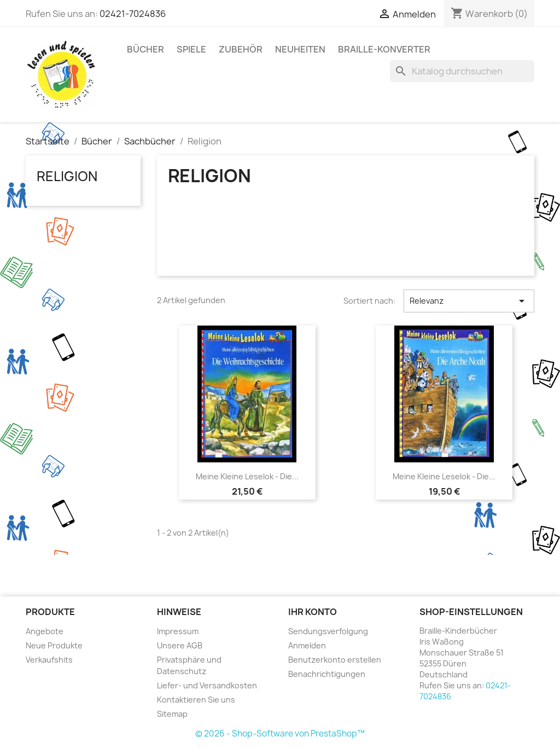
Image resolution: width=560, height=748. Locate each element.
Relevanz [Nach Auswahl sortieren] (469, 301)
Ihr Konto (313, 612)
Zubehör (241, 49)
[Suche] (462, 71)
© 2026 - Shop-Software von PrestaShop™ (280, 733)
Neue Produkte (54, 645)
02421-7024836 (133, 14)
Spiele (191, 49)
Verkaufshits (49, 660)
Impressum (178, 631)
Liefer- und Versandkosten (207, 685)
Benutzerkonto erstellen (335, 660)
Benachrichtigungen (327, 674)
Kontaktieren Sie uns (196, 700)
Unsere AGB (180, 645)
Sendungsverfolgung (328, 631)
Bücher (145, 49)
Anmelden (307, 645)
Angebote (45, 631)
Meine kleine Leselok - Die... (247, 476)
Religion (67, 176)
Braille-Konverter (384, 49)
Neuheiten (300, 49)
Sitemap (172, 714)
